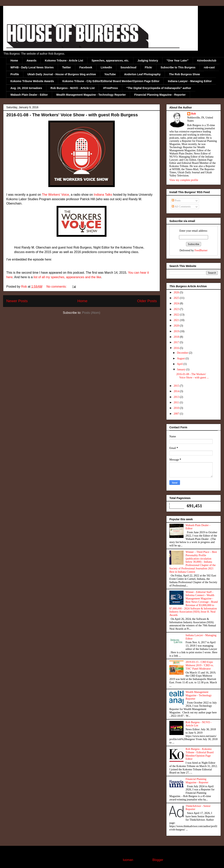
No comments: (57, 287)
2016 (177, 348)
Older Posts (147, 301)
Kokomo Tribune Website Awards (32, 81)
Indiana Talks (103, 195)
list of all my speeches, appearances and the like (67, 277)
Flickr (148, 67)
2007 (177, 414)
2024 (177, 303)
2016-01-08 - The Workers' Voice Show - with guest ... (193, 376)
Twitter (67, 67)
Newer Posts (17, 301)
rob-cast (209, 67)
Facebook (86, 67)
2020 (177, 326)
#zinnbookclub (207, 61)
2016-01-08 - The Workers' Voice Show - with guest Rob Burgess (72, 115)
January (181, 369)
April (180, 364)
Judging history (148, 61)
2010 (177, 408)
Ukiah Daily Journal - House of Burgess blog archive (62, 74)
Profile (15, 74)
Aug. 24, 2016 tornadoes (26, 88)
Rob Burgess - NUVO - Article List (73, 88)
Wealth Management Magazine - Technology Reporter (91, 95)
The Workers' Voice (55, 195)
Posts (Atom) (91, 313)
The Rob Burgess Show (184, 74)
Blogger (158, 860)
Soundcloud (128, 67)
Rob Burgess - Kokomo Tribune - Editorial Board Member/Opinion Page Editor (200, 754)
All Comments (181, 207)
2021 (177, 320)
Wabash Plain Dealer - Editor (29, 95)
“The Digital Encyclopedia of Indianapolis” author (159, 88)
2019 (177, 331)
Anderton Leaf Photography (142, 74)
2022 (177, 315)
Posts (176, 200)
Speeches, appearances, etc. (110, 61)
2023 (177, 309)
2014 (177, 391)
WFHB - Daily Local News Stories (32, 67)
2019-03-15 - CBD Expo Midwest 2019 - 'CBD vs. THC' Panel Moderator (200, 665)
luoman (128, 860)
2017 (177, 342)
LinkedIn (106, 67)
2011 (177, 402)
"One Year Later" (178, 61)
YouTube (110, 74)
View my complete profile (184, 180)
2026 (177, 292)
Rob (194, 114)
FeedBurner (201, 250)
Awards (31, 61)
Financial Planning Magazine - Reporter (160, 95)
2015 (177, 386)
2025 (177, 298)
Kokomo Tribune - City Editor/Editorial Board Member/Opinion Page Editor (111, 81)
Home (14, 61)
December (183, 353)
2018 (177, 337)
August (181, 358)
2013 (177, 397)
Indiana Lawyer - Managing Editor (190, 81)
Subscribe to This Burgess (178, 67)
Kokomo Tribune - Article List (64, 61)
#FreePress (110, 88)
